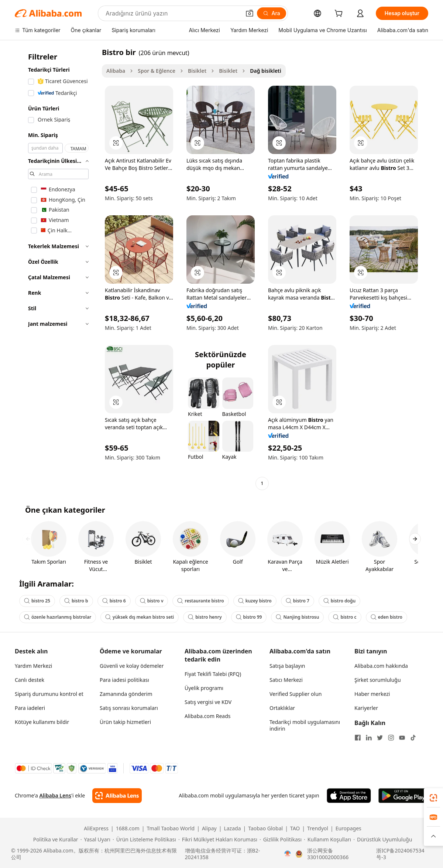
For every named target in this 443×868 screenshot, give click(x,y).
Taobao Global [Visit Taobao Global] (265, 828)
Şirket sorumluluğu (378, 680)
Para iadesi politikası (124, 680)
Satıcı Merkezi (286, 680)
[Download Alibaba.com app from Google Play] (403, 796)
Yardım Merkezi (33, 666)
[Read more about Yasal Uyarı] (95, 840)
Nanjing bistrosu (297, 617)
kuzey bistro (255, 601)
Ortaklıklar (282, 708)
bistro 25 (37, 601)
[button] (250, 13)
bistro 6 (114, 601)
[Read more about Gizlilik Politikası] (281, 840)
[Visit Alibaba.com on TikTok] (413, 738)
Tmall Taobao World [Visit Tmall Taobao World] (171, 828)
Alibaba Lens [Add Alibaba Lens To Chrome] (55, 795)
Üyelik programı (204, 688)
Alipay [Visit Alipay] (209, 828)
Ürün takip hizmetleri (125, 722)
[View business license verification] (288, 854)
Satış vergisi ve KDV (208, 702)
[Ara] (272, 13)
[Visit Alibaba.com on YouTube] (402, 738)
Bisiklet (197, 71)
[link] (433, 798)
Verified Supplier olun (296, 694)
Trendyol (318, 828)
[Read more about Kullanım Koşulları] (327, 840)
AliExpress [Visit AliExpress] (96, 828)
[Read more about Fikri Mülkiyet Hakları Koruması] (218, 840)
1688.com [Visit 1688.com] (128, 828)
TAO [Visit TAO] (295, 828)
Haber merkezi (372, 694)
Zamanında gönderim (126, 694)
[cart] (340, 14)
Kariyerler (366, 708)
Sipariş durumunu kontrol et (49, 694)
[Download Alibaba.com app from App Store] (349, 796)
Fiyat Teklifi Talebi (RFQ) (213, 674)
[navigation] (56, 269)
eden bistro (387, 617)
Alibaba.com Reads (208, 716)
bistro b (76, 601)
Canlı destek (30, 680)
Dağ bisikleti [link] (265, 71)
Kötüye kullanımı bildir (42, 722)
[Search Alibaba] (172, 13)
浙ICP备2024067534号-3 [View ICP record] (400, 854)
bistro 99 (249, 617)
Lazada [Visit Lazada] (232, 828)
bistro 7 (298, 601)
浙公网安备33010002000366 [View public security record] (328, 854)
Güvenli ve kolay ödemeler (132, 666)
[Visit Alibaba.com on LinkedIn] (369, 738)
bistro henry (205, 617)
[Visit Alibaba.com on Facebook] (358, 738)
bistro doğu (339, 601)
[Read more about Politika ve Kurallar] (55, 840)
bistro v (152, 601)
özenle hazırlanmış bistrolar (58, 617)
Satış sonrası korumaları (129, 708)
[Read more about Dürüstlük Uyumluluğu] (383, 840)
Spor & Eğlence (157, 71)
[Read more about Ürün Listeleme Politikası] (144, 840)
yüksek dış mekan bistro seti (140, 617)
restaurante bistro (200, 601)
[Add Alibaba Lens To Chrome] (117, 796)
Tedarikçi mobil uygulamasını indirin (305, 725)
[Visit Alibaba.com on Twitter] (380, 738)
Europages (348, 828)
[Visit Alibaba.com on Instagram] (391, 738)
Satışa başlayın (287, 666)
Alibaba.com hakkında (381, 666)
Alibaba (116, 71)
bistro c (345, 617)
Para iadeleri (30, 708)
